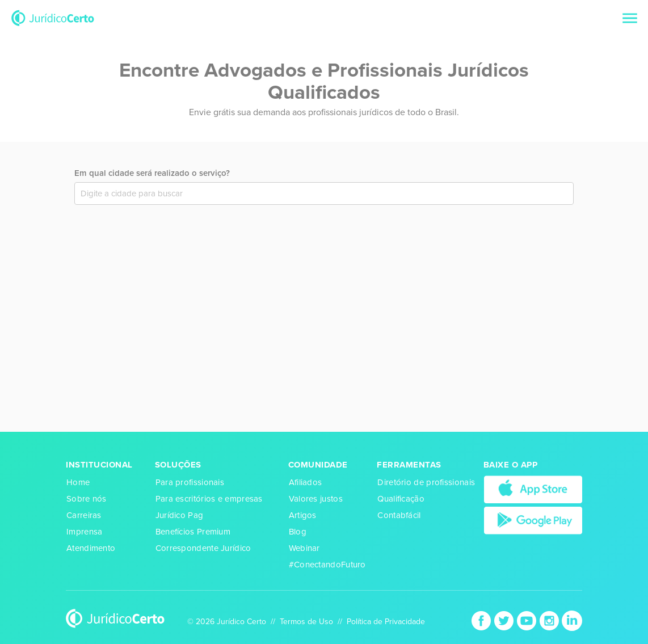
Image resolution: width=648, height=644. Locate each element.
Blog (298, 532)
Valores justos (316, 499)
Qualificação (401, 499)
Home (78, 482)
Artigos (303, 515)
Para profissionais (190, 482)
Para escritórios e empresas (209, 499)
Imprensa (84, 532)
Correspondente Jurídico (203, 548)
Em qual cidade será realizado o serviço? (152, 173)
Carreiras (84, 515)
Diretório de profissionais (426, 482)
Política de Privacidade (386, 622)
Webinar (304, 548)
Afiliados (306, 482)
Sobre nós (87, 499)
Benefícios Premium (193, 532)
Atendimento (91, 548)
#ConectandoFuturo (327, 565)
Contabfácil (399, 515)
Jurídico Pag (180, 515)
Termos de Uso (306, 622)
